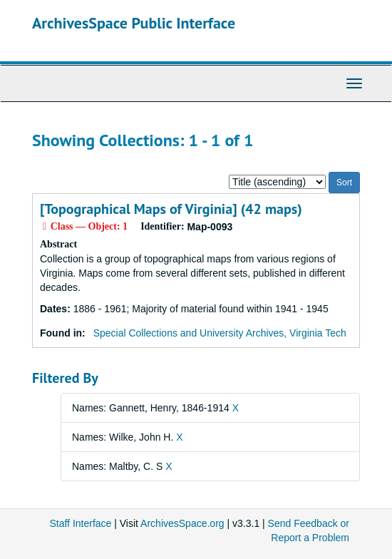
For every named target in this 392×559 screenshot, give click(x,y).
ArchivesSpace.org (182, 523)
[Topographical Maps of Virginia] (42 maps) (171, 209)
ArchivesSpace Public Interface (134, 23)
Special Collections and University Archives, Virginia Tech (220, 333)
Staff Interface (80, 523)
